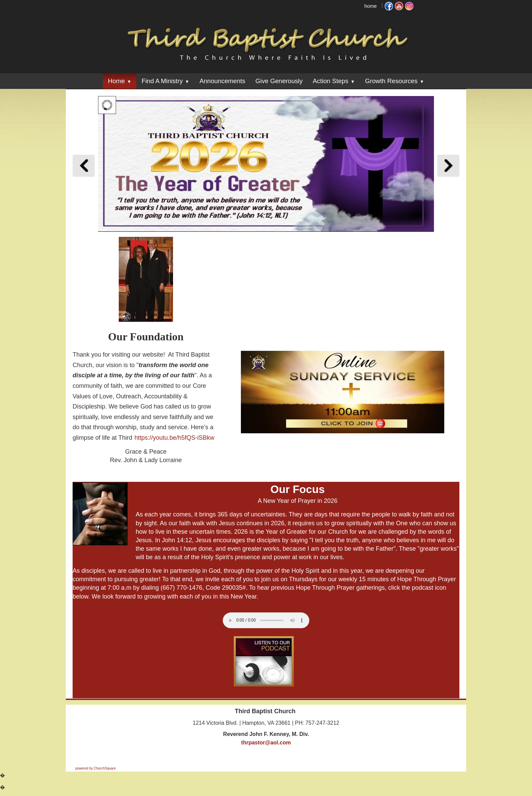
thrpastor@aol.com (266, 743)
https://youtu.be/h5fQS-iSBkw (174, 438)
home (371, 6)
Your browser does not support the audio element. (266, 620)
